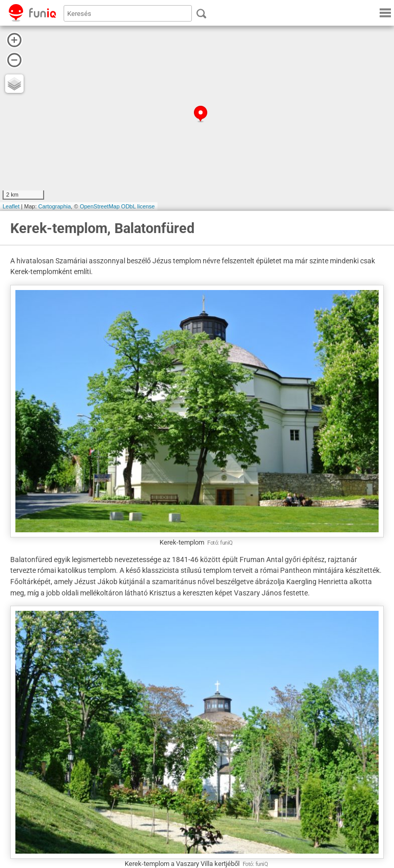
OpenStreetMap (100, 206)
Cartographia (55, 206)
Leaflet (11, 206)
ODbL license (138, 206)
